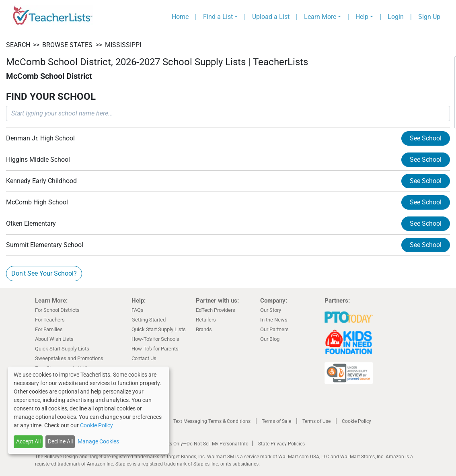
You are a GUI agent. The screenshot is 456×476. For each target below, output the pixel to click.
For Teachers (50, 320)
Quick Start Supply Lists (62, 349)
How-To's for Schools (155, 339)
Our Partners (274, 329)
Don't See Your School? (44, 273)
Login (396, 17)
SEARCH (18, 45)
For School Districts (57, 310)
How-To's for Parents (155, 349)
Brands (204, 329)
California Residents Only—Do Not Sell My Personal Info (189, 444)
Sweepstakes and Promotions (69, 358)
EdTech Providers (216, 310)
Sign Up (429, 17)
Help (362, 17)
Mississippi (123, 45)
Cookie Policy (356, 421)
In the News (274, 320)
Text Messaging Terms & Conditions (212, 421)
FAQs (138, 310)
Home (180, 17)
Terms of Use (316, 421)
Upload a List (271, 17)
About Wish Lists (54, 339)
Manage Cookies (98, 441)
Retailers (206, 320)
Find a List (218, 17)
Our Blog (270, 339)
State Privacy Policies (281, 444)
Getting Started (149, 320)
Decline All (60, 441)
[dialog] (88, 410)
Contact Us (144, 358)
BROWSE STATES (67, 45)
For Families (49, 329)
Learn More (320, 17)
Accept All (28, 441)
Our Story (271, 310)
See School (426, 138)
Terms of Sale (276, 421)
